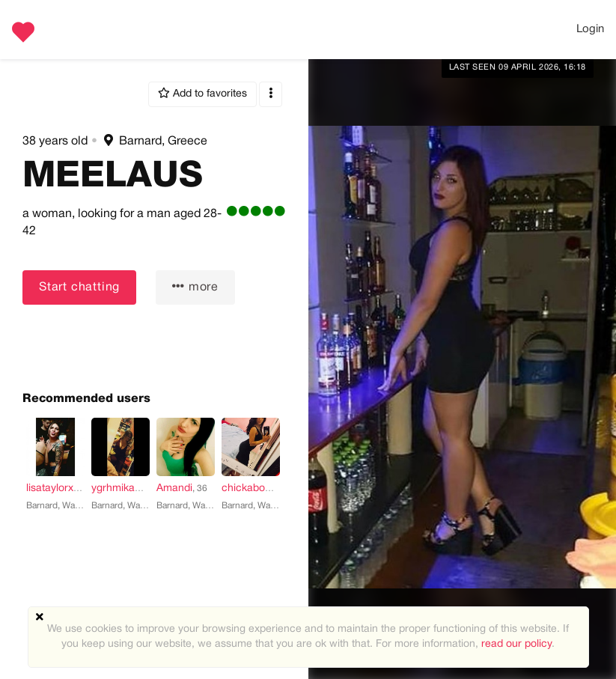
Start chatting (79, 287)
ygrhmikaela (120, 488)
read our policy (516, 644)
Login (590, 29)
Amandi (174, 488)
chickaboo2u (252, 488)
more (195, 286)
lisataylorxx (52, 488)
